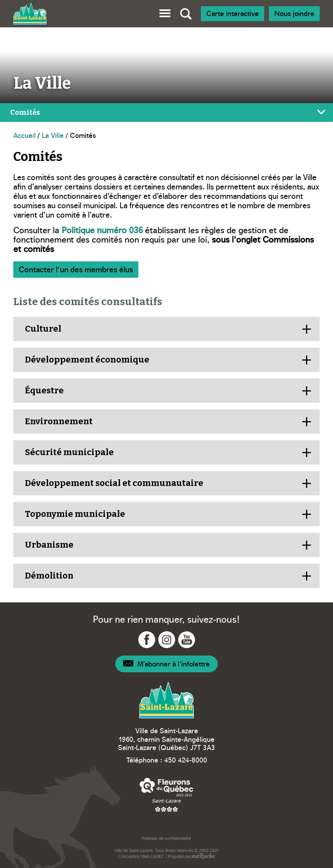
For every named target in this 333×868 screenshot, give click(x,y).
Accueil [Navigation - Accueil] (24, 135)
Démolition (49, 576)
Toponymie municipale (75, 514)
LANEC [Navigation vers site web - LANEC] (158, 856)
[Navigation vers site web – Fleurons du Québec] (166, 794)
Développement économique (87, 360)
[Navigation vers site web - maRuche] (203, 857)
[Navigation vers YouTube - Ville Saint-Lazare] (187, 640)
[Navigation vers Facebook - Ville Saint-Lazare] (147, 640)
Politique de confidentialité (166, 838)
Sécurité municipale (70, 452)
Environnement (59, 421)
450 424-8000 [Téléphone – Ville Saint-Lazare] (186, 760)
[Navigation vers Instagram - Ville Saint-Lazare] (167, 640)
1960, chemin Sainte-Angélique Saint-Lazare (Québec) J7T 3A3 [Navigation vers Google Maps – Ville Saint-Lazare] (166, 743)
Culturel (43, 329)
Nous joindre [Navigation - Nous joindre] (294, 13)
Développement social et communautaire (114, 483)
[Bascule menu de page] (166, 113)
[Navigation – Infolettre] (166, 664)
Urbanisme (49, 545)
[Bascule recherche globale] (186, 14)
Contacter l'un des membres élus (76, 269)
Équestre (44, 390)
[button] (165, 12)
